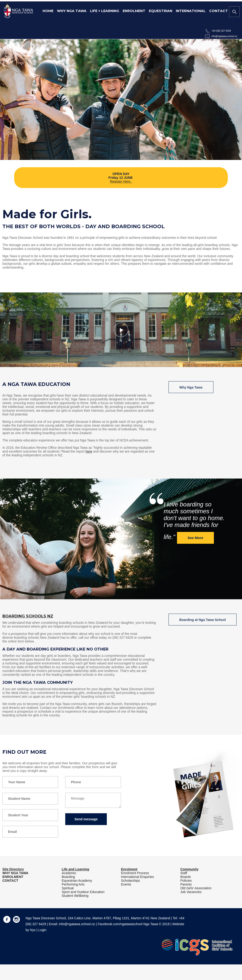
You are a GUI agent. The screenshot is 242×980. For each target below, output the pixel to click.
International (191, 11)
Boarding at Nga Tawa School (203, 620)
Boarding (68, 877)
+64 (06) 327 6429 (221, 31)
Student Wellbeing (75, 896)
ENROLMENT (13, 877)
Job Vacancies (191, 892)
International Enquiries (137, 877)
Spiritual (68, 888)
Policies (186, 881)
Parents (186, 884)
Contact (218, 11)
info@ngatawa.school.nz (224, 36)
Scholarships (130, 881)
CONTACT (10, 881)
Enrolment (134, 11)
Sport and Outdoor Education (83, 892)
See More (196, 538)
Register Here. (121, 181)
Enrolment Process (135, 873)
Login (42, 930)
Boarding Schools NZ (28, 616)
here (89, 451)
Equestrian (161, 11)
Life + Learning (105, 11)
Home (48, 11)
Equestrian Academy (77, 881)
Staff (184, 873)
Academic (69, 873)
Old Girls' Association (196, 888)
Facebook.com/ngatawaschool (120, 924)
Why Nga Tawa (72, 11)
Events (126, 884)
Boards (186, 877)
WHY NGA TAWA (15, 873)
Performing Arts (73, 884)
